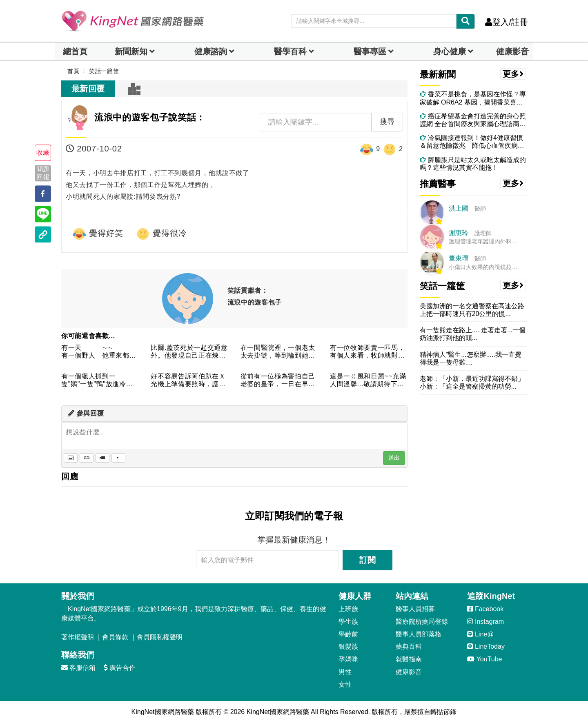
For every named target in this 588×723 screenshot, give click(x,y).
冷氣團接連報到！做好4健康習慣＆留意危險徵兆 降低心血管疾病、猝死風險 (472, 142)
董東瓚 (459, 258)
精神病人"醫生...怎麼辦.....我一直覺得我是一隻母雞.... (471, 358)
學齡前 (348, 634)
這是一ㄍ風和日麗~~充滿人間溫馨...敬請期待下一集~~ (368, 381)
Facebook (485, 609)
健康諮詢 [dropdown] (211, 51)
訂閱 (367, 560)
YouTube (484, 659)
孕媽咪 (348, 659)
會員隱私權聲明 (160, 637)
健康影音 (512, 51)
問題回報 (43, 173)
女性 (345, 684)
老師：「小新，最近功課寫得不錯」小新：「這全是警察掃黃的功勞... (472, 383)
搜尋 (387, 122)
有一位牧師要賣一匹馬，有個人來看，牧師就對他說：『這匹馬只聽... (367, 352)
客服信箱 (78, 668)
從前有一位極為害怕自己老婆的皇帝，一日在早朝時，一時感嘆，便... (278, 381)
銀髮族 (348, 646)
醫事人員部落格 (419, 634)
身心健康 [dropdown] (450, 51)
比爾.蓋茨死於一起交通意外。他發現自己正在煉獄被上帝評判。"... (189, 352)
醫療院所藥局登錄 (422, 622)
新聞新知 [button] (131, 51)
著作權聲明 (78, 637)
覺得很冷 (161, 234)
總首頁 (75, 51)
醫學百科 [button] (290, 51)
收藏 (43, 153)
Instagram (486, 622)
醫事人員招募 (415, 609)
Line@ (480, 634)
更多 (513, 74)
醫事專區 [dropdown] (370, 51)
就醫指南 (409, 659)
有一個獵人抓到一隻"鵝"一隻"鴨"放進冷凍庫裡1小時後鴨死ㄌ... (97, 381)
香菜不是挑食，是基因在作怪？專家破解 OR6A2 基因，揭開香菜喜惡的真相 (473, 98)
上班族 (348, 609)
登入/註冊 (507, 22)
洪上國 (459, 208)
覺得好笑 (98, 234)
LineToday (486, 646)
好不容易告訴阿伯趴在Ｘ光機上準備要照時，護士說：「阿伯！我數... (188, 381)
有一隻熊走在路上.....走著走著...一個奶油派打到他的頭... (473, 334)
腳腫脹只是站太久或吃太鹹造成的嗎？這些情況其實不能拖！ (473, 164)
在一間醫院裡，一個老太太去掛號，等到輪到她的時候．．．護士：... (278, 352)
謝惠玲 (459, 233)
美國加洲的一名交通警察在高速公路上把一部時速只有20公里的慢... (472, 310)
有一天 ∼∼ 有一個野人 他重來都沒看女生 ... (99, 352)
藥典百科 (409, 646)
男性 (345, 672)
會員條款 (115, 637)
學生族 (348, 622)
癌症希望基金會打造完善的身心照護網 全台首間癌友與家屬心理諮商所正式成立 (473, 120)
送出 (394, 458)
